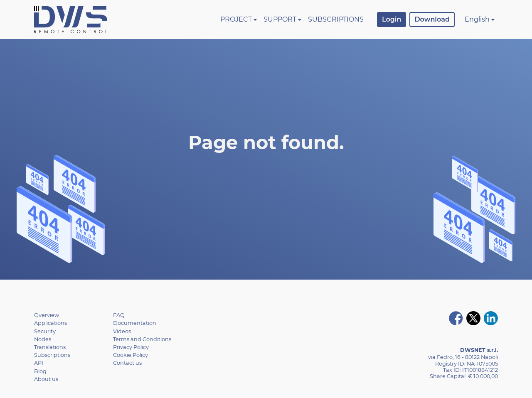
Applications (50, 323)
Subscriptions (336, 19)
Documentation (135, 323)
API (39, 363)
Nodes (43, 339)
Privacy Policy (131, 347)
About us (46, 379)
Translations (50, 347)
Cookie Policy (131, 355)
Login (392, 19)
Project (236, 19)
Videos (122, 331)
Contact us (127, 363)
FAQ (119, 315)
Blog (40, 371)
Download (432, 19)
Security (45, 331)
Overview (47, 315)
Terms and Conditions (142, 339)
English (477, 19)
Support (280, 19)
